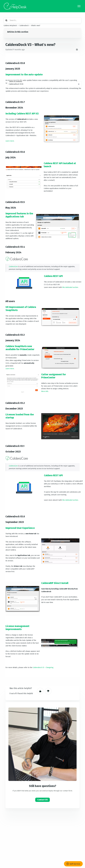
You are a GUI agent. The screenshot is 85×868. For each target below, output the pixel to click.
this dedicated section (70, 287)
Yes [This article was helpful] (40, 691)
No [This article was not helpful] (48, 691)
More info (45, 391)
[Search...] (42, 20)
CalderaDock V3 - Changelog (43, 668)
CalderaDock (24, 26)
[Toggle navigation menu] (79, 6)
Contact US (42, 800)
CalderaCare (13, 267)
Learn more (10, 141)
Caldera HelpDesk (10, 26)
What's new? (36, 26)
